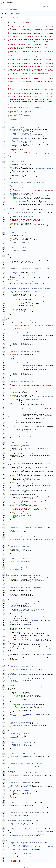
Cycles (51, 256)
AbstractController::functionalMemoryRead (21, 575)
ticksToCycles (19, 669)
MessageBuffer (34, 268)
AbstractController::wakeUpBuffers (19, 320)
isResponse (25, 607)
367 (4, 587)
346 (4, 559)
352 (4, 567)
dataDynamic (20, 481)
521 (4, 812)
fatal (20, 207)
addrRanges (15, 144)
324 (4, 527)
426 (4, 675)
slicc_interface (14, 9)
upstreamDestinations (17, 182)
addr (48, 268)
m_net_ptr (23, 679)
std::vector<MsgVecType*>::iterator (28, 426)
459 (4, 722)
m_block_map (14, 531)
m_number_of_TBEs (17, 133)
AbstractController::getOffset (17, 754)
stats (13, 147)
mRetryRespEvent (17, 145)
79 (4, 162)
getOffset (43, 471)
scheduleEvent (17, 503)
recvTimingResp (18, 504)
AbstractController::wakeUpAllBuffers (20, 351)
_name (21, 836)
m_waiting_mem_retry (18, 140)
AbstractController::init (16, 162)
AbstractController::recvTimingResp (19, 601)
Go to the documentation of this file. (11, 18)
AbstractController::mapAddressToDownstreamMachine (24, 687)
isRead (18, 632)
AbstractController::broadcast (17, 782)
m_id (13, 132)
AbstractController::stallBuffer (18, 268)
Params (40, 128)
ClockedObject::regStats (18, 251)
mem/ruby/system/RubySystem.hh (24, 114)
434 (4, 687)
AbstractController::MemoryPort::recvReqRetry (23, 821)
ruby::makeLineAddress (22, 766)
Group (21, 844)
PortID (48, 567)
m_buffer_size (16, 136)
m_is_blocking (42, 132)
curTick (40, 609)
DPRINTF (13, 278)
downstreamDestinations (18, 181)
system (18, 132)
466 (4, 732)
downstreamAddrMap (28, 201)
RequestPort (15, 836)
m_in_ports (27, 274)
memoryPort (15, 143)
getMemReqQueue (18, 175)
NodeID (12, 679)
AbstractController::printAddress (18, 773)
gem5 (16, 120)
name (36, 143)
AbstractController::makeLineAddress (19, 763)
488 (4, 763)
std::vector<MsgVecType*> (18, 391)
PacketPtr (13, 466)
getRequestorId (27, 132)
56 (4, 128)
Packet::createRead (23, 478)
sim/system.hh (19, 117)
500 (4, 782)
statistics (15, 844)
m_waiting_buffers (19, 271)
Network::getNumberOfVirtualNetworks (33, 166)
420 (4, 667)
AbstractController (43, 832)
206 (4, 351)
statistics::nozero (24, 853)
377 (4, 601)
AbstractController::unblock (17, 547)
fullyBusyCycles (23, 845)
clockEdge (41, 301)
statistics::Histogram (46, 169)
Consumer (27, 129)
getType (43, 201)
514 (4, 803)
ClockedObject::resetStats (19, 242)
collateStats (47, 154)
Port (9, 566)
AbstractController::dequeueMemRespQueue (21, 732)
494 (4, 773)
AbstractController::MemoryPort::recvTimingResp (23, 812)
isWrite (24, 643)
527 (4, 821)
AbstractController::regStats (17, 248)
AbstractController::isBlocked (17, 537)
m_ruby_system (40, 181)
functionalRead (36, 581)
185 (4, 320)
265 (4, 443)
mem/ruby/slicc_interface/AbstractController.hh (30, 107)
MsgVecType (16, 272)
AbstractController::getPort (17, 567)
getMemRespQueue (29, 604)
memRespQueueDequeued (17, 737)
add (17, 795)
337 (4, 547)
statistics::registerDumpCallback (24, 154)
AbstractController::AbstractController (20, 128)
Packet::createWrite (24, 469)
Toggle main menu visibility (2, 6)
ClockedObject (16, 129)
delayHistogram (23, 849)
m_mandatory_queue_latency (20, 139)
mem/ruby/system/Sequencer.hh (24, 115)
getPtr (36, 639)
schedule (16, 725)
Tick (9, 665)
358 (4, 575)
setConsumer (29, 177)
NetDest (10, 781)
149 (4, 268)
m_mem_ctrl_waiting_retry (20, 141)
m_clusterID (15, 131)
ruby (7, 9)
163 (4, 289)
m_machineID (26, 624)
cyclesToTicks (41, 654)
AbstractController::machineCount (18, 803)
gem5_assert (14, 605)
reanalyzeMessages (28, 301)
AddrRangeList (21, 199)
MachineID (16, 197)
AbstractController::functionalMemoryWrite (22, 587)
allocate (19, 470)
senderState (48, 627)
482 (4, 754)
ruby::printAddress (21, 776)
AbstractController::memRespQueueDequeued (21, 722)
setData (19, 471)
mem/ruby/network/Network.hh (24, 111)
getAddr (27, 623)
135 (4, 248)
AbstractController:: (14, 841)
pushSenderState (19, 492)
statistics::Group (36, 842)
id (25, 836)
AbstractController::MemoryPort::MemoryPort (22, 829)
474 (4, 743)
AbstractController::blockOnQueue (18, 527)
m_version (38, 129)
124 (4, 233)
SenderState (14, 491)
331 (4, 537)
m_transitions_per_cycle (19, 135)
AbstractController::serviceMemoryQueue (20, 443)
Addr (45, 268)
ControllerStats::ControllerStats (18, 842)
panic (15, 484)
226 (4, 381)
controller (18, 815)
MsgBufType (14, 392)
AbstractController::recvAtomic (18, 667)
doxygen (27, 867)
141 (4, 256)
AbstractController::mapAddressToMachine (21, 675)
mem (2, 9)
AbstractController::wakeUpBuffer (18, 289)
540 (4, 841)
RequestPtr (14, 462)
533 (4, 829)
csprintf (22, 143)
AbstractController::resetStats (18, 233)
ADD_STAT (14, 845)
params (27, 196)
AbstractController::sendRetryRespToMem (20, 743)
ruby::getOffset (20, 757)
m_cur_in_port (28, 282)
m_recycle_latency (38, 136)
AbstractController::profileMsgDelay (19, 256)
